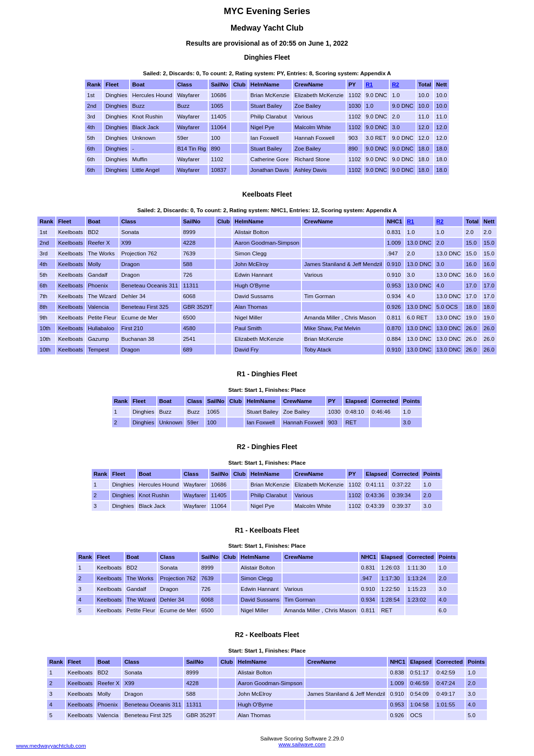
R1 (369, 84)
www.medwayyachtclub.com (51, 746)
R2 (395, 84)
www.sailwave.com (302, 744)
